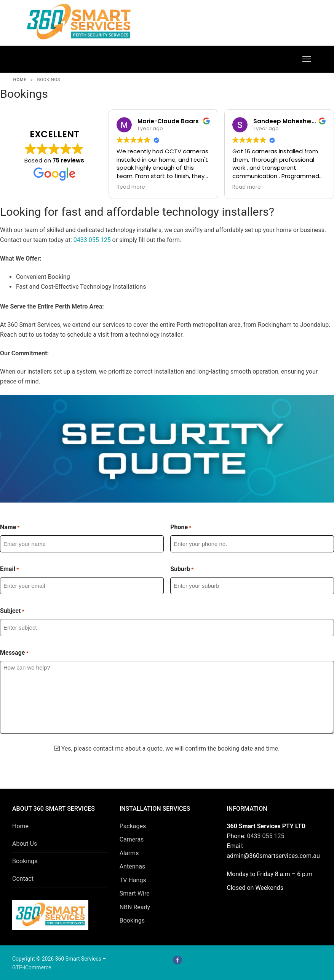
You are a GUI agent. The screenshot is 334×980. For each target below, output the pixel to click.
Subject (12, 611)
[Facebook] (177, 960)
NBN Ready (135, 907)
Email (9, 569)
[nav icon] (307, 59)
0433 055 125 (92, 240)
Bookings (25, 861)
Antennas (133, 866)
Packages (133, 826)
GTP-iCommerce (32, 967)
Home (20, 80)
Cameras (132, 839)
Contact (23, 879)
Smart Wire (135, 893)
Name (10, 527)
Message (14, 653)
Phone (181, 527)
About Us (25, 844)
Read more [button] (131, 187)
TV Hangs (133, 880)
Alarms (129, 853)
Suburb (182, 569)
